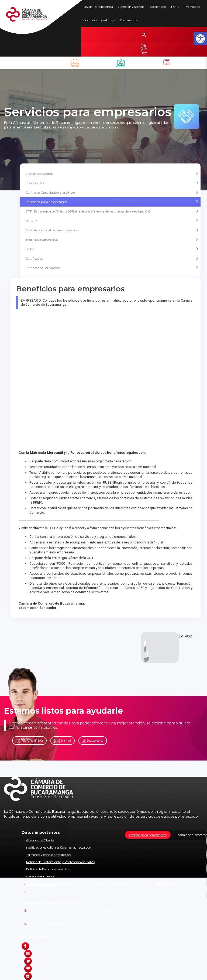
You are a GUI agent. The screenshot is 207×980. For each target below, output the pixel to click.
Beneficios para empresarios (112, 202)
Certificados (112, 259)
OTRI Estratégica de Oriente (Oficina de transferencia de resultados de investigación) (112, 211)
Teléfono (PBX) (29, 741)
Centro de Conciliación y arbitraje (112, 193)
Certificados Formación (112, 268)
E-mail (63, 741)
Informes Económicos (112, 240)
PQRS (175, 7)
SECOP (112, 221)
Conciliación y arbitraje (99, 20)
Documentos (129, 20)
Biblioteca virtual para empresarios (112, 230)
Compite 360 (112, 183)
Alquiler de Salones (112, 174)
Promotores (192, 7)
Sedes (112, 249)
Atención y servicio (131, 7)
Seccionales (158, 7)
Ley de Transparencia (98, 7)
